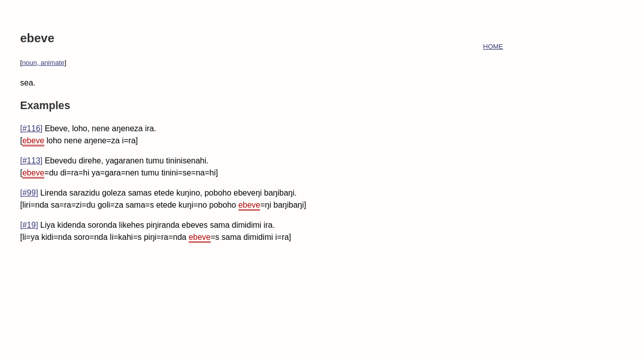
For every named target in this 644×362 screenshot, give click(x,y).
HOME (493, 47)
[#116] (31, 128)
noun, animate (43, 63)
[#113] (31, 161)
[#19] (29, 225)
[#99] (29, 193)
